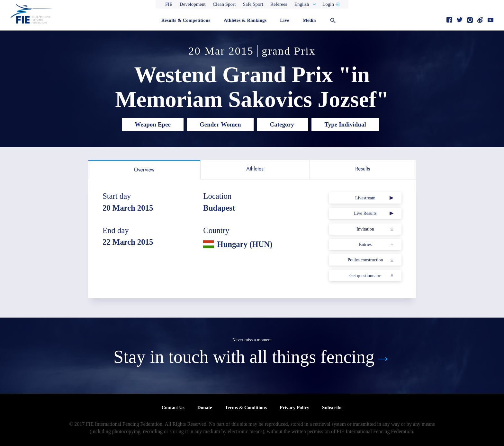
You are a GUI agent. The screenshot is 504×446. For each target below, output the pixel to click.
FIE (169, 4)
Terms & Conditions (246, 407)
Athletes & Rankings (245, 20)
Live (284, 20)
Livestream (365, 198)
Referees (279, 4)
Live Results (365, 213)
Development (193, 4)
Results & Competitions (186, 20)
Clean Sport (224, 4)
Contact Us (173, 407)
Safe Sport (253, 4)
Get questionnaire (365, 276)
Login (328, 4)
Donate (205, 407)
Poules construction (365, 260)
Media (309, 20)
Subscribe (332, 407)
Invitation (365, 229)
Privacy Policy (294, 407)
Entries (365, 245)
